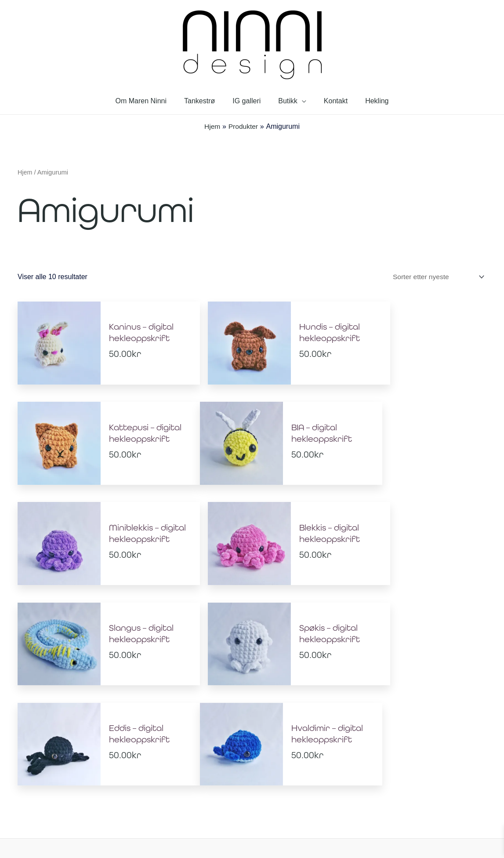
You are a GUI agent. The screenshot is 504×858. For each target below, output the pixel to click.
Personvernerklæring (223, 795)
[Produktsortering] (435, 277)
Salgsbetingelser (288, 795)
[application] (300, 101)
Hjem (25, 172)
